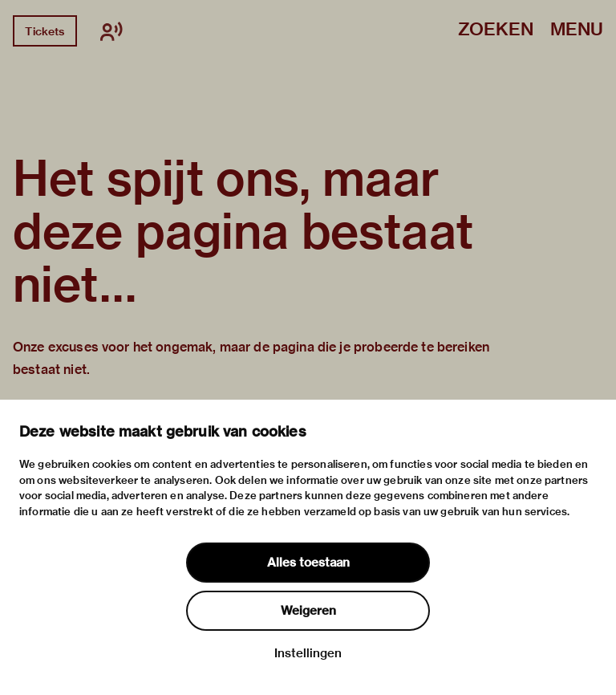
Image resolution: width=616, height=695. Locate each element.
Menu (577, 30)
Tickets (45, 31)
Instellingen (308, 653)
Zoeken (496, 30)
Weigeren (308, 611)
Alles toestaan (308, 563)
